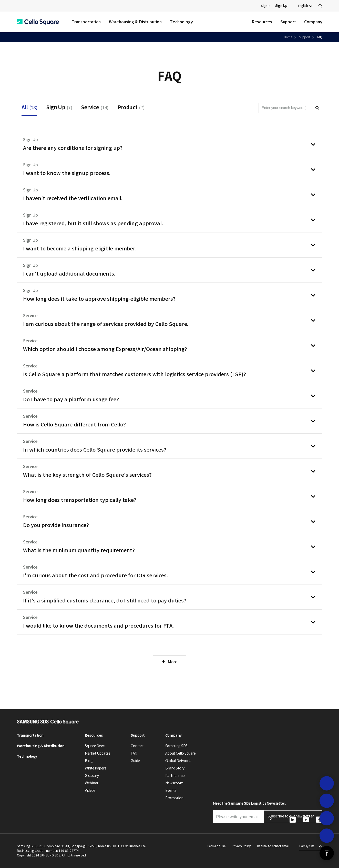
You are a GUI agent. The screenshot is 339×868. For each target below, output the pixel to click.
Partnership (175, 776)
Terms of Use (216, 846)
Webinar (92, 783)
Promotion (174, 798)
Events (171, 791)
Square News (95, 746)
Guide (135, 761)
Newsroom (174, 783)
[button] (38, 22)
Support (288, 22)
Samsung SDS (176, 746)
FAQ (320, 37)
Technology (181, 22)
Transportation (86, 22)
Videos (90, 791)
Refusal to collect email (273, 846)
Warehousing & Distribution (135, 22)
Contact (137, 746)
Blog (89, 761)
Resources (262, 22)
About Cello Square (180, 753)
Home (288, 37)
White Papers (95, 768)
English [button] (303, 6)
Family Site (307, 846)
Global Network (178, 761)
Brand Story (175, 768)
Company (313, 22)
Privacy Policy (241, 846)
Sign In (266, 6)
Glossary (92, 776)
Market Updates (97, 753)
